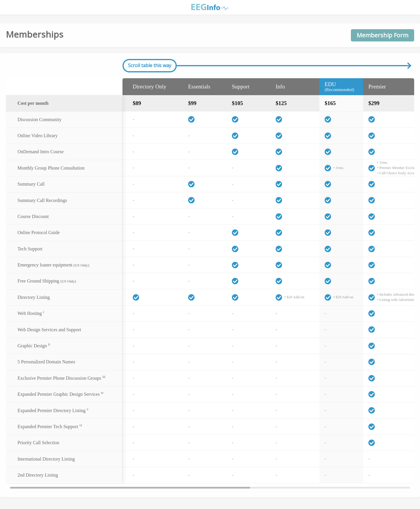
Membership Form (383, 35)
